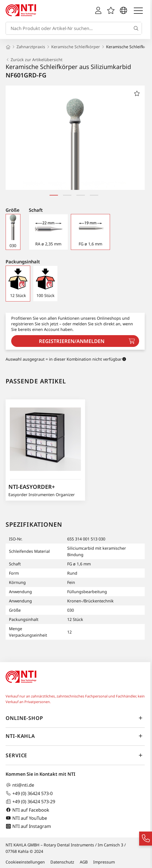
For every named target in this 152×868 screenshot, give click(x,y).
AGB (84, 862)
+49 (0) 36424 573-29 (30, 801)
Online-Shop (75, 718)
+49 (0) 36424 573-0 (29, 793)
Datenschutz (62, 862)
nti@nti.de (20, 785)
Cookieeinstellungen (25, 862)
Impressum (104, 862)
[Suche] (137, 28)
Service (75, 756)
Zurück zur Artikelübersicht (34, 60)
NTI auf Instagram (28, 826)
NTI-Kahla (75, 736)
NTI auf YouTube (26, 818)
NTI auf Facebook (27, 810)
